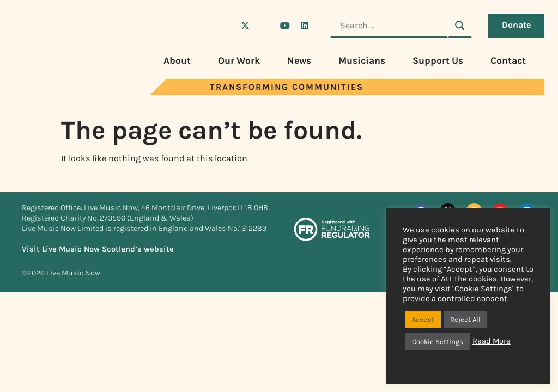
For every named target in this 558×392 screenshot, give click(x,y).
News (299, 60)
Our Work (239, 60)
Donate (516, 25)
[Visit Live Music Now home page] (54, 92)
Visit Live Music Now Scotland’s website (98, 249)
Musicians (362, 60)
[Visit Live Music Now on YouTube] (285, 26)
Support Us (438, 60)
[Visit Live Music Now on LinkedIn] (305, 26)
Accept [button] (423, 319)
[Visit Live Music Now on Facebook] (226, 26)
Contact (508, 60)
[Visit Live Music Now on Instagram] (265, 26)
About (177, 60)
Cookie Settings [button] (438, 342)
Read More (492, 341)
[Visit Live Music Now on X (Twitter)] (245, 26)
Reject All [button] (465, 319)
